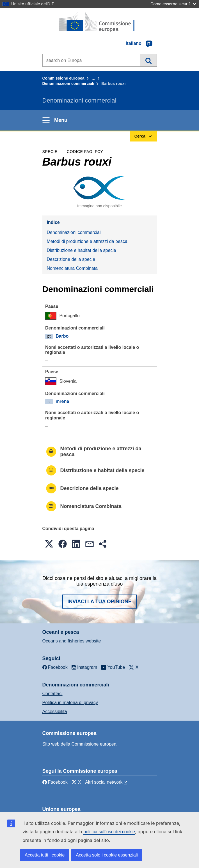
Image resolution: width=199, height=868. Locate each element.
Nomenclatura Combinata (72, 268)
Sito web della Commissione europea (79, 744)
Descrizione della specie (71, 259)
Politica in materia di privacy (70, 703)
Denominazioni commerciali (68, 83)
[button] (49, 544)
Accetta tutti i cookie (45, 855)
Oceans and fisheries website (72, 641)
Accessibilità (55, 712)
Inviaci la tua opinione (99, 602)
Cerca (148, 60)
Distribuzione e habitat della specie (82, 250)
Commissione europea (63, 78)
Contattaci (52, 694)
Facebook (55, 782)
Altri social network (104, 782)
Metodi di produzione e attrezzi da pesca (87, 241)
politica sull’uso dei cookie (109, 832)
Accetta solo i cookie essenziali (107, 855)
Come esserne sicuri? (173, 4)
